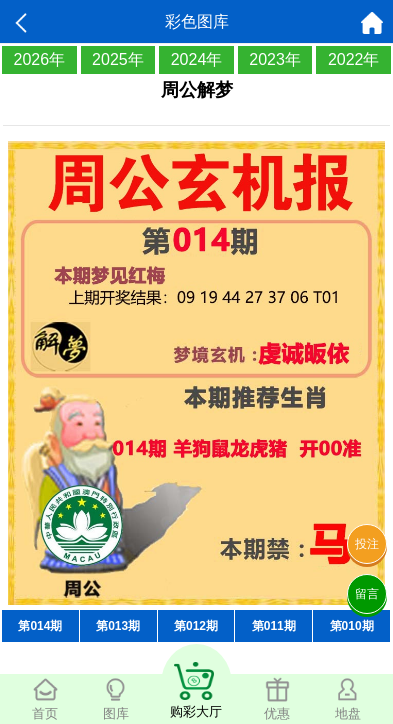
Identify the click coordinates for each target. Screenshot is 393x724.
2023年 (275, 59)
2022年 (354, 59)
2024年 (197, 59)
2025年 (118, 59)
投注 (367, 544)
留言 (367, 594)
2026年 (40, 59)
